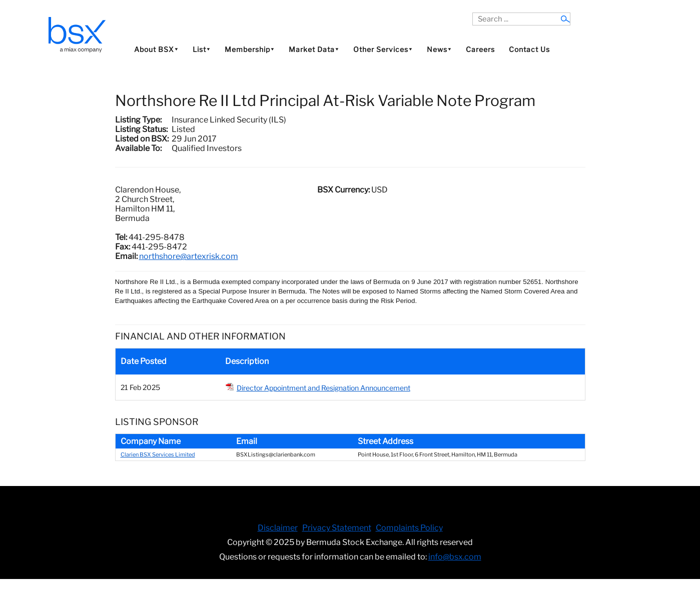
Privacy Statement (337, 528)
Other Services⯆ (383, 49)
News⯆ (439, 49)
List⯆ (202, 49)
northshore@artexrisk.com (189, 256)
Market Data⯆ (314, 49)
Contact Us (529, 49)
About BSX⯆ (156, 49)
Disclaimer (278, 528)
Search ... (473, 13)
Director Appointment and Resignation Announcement (323, 388)
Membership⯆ (250, 49)
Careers (480, 49)
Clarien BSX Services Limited (158, 454)
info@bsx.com (455, 557)
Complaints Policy (409, 528)
